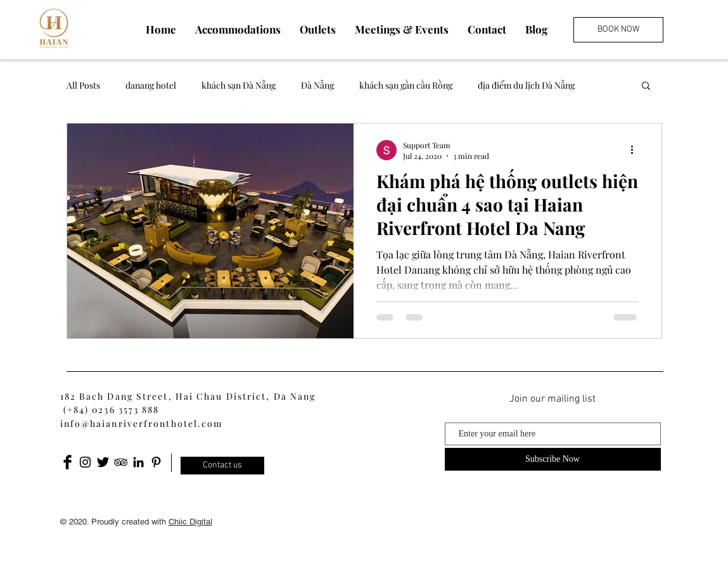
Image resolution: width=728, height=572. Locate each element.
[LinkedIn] (138, 462)
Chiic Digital (190, 522)
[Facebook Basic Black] (67, 462)
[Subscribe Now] (553, 459)
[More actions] (637, 150)
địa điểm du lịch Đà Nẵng (526, 85)
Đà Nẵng (317, 85)
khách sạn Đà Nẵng (239, 85)
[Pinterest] (156, 462)
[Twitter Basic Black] (103, 462)
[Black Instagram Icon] (85, 462)
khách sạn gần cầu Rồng (406, 85)
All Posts (83, 85)
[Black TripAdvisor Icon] (121, 462)
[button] (646, 86)
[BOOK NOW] (618, 30)
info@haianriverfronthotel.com (142, 423)
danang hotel (151, 85)
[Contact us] (222, 466)
